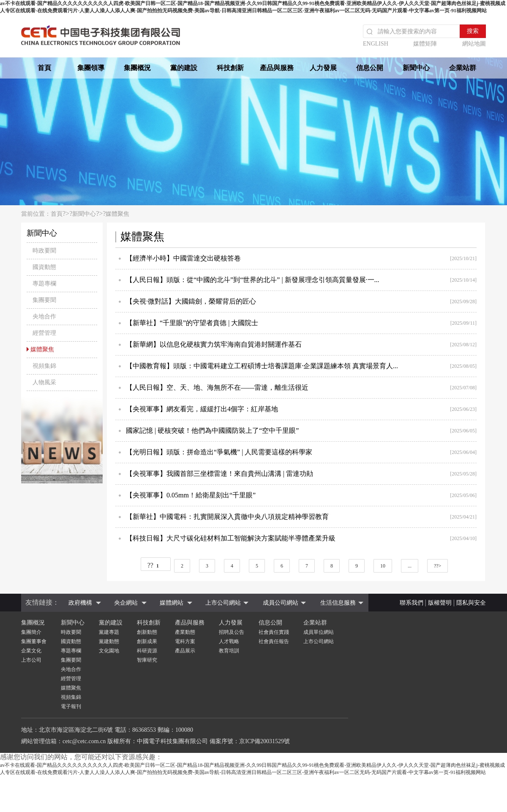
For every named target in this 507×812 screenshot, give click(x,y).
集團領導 (91, 68)
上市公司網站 (223, 603)
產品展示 (185, 651)
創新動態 (147, 632)
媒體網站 (172, 603)
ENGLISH (376, 44)
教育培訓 (229, 651)
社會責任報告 (274, 641)
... (410, 566)
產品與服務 (277, 68)
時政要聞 (71, 632)
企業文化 (31, 651)
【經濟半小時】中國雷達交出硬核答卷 (183, 258)
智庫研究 (147, 660)
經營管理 (71, 679)
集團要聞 (71, 660)
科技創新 (230, 68)
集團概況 (137, 68)
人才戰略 (229, 641)
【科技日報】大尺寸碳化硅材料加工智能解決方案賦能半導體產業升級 (231, 538)
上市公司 (31, 660)
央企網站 (126, 603)
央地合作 (71, 669)
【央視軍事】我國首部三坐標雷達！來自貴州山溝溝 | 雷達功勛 (219, 474)
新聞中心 (416, 68)
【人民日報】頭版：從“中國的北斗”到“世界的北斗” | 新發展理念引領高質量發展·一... (253, 280)
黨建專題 (109, 632)
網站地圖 (474, 44)
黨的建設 (184, 68)
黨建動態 (109, 641)
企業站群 (463, 68)
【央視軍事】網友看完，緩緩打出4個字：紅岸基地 (202, 409)
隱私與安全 (471, 603)
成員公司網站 (281, 603)
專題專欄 (71, 651)
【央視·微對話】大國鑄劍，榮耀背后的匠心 (191, 301)
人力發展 (323, 68)
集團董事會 (34, 641)
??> (437, 566)
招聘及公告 (232, 632)
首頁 (44, 68)
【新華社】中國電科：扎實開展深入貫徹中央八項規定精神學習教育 (227, 517)
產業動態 (185, 632)
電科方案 (185, 641)
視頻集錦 (71, 697)
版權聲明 (440, 603)
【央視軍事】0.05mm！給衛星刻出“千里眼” (191, 495)
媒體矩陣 (425, 44)
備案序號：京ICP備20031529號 (250, 741)
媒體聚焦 (117, 214)
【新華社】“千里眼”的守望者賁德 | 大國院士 (192, 323)
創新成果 (147, 641)
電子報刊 (71, 706)
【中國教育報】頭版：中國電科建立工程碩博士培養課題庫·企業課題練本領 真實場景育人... (262, 366)
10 (383, 566)
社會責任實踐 (274, 632)
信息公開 (370, 68)
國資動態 (71, 641)
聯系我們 (412, 603)
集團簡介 (31, 632)
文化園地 (109, 651)
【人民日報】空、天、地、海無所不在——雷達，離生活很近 (217, 387)
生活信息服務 (338, 603)
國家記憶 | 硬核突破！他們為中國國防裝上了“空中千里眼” (212, 430)
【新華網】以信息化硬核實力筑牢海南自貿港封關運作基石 (214, 344)
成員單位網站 (319, 632)
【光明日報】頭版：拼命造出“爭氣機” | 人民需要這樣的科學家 (219, 452)
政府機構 (80, 603)
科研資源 (147, 651)
